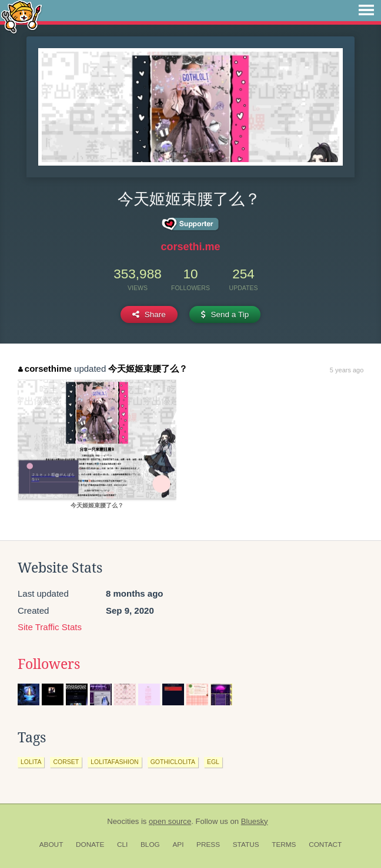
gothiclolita (173, 762)
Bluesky (255, 821)
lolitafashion (115, 762)
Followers (49, 664)
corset (66, 762)
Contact (325, 845)
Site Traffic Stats (50, 627)
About (51, 845)
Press (208, 845)
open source (170, 821)
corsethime (45, 369)
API (178, 845)
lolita (31, 762)
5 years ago (347, 370)
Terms (284, 845)
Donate (90, 845)
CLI (122, 845)
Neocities (123, 821)
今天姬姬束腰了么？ (148, 369)
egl (213, 762)
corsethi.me (190, 247)
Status (246, 845)
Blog (150, 845)
